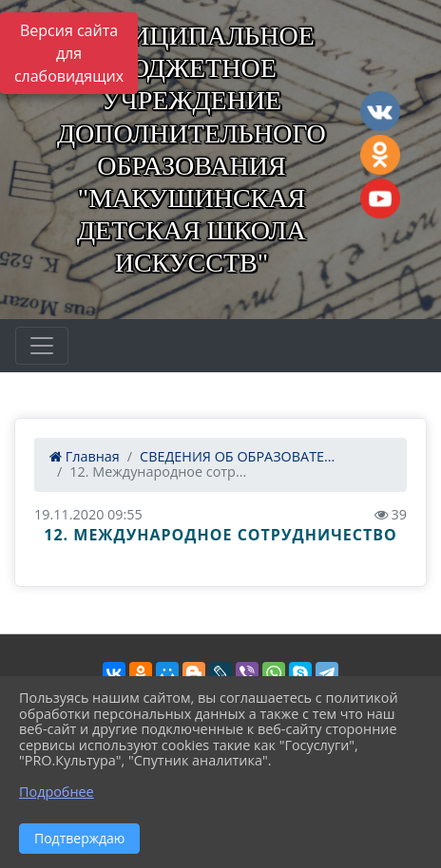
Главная (85, 456)
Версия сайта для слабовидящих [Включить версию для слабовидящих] (69, 53)
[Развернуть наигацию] (42, 346)
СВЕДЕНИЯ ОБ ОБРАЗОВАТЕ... (237, 456)
